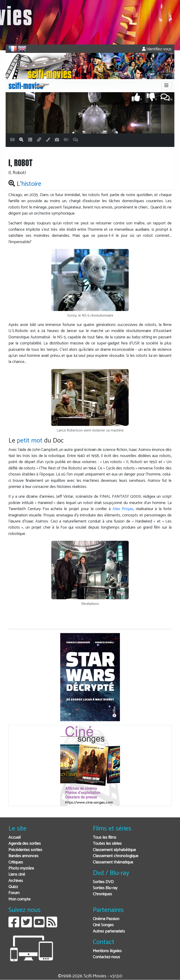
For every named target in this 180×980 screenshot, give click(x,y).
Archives (16, 881)
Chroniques (102, 894)
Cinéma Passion (106, 919)
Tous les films (105, 838)
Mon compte (19, 899)
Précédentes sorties (25, 850)
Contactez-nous (106, 957)
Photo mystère (21, 868)
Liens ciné (17, 875)
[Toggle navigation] (166, 86)
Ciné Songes (103, 925)
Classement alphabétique (114, 850)
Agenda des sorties (25, 844)
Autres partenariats (109, 931)
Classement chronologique (116, 856)
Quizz (13, 887)
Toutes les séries (107, 844)
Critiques (16, 862)
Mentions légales (107, 951)
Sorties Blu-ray (105, 888)
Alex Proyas (123, 509)
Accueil (15, 838)
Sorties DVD (103, 882)
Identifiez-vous (157, 49)
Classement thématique (113, 862)
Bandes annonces (23, 856)
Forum (14, 893)
